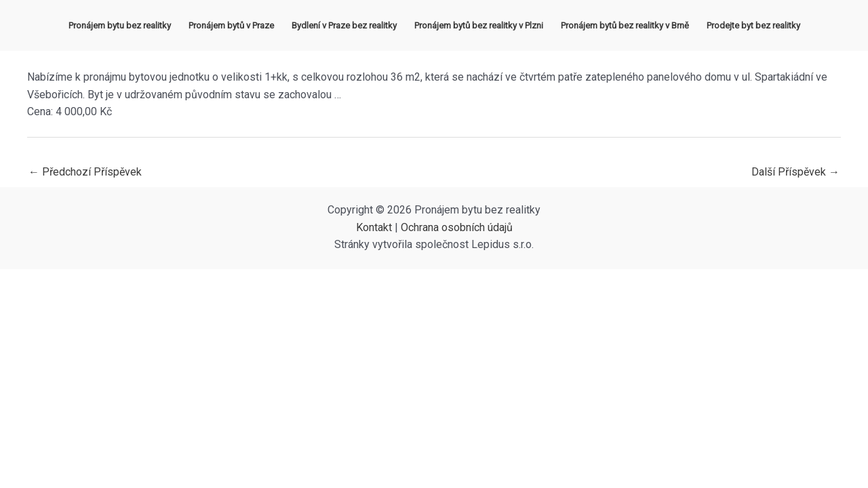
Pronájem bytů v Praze (231, 25)
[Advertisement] (434, 371)
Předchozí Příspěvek (85, 172)
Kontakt (374, 227)
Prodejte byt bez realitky (753, 25)
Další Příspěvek (795, 172)
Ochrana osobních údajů (457, 227)
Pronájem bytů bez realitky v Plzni (479, 25)
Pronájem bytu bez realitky (120, 25)
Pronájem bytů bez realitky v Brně (625, 25)
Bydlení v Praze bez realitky (344, 25)
